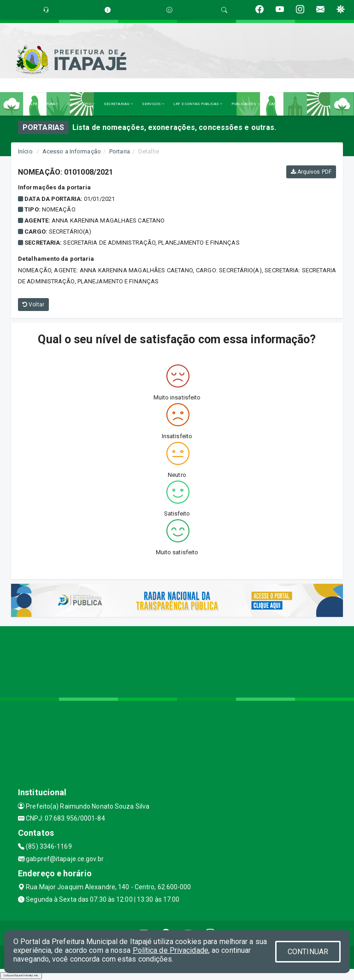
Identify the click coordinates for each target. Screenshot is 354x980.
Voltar (33, 305)
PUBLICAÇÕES (245, 104)
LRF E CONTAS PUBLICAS (198, 104)
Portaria (120, 151)
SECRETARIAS (118, 104)
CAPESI (276, 104)
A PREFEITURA (44, 104)
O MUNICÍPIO (81, 104)
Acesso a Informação (72, 151)
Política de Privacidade (171, 950)
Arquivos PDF (311, 172)
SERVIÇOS (153, 104)
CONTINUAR (308, 952)
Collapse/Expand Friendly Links (21, 975)
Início (25, 151)
